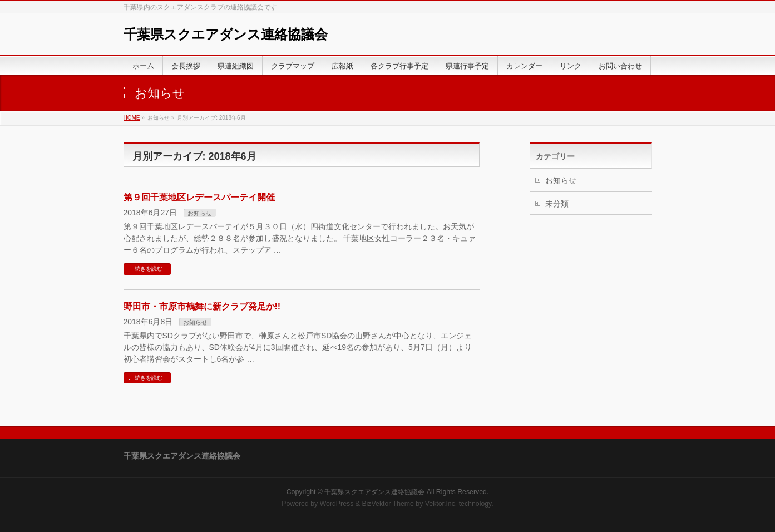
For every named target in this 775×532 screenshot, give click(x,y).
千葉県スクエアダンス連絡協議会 (226, 34)
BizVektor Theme (388, 504)
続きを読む (149, 269)
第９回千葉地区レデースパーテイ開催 (199, 197)
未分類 (557, 204)
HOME (132, 118)
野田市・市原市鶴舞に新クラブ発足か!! (202, 306)
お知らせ (200, 213)
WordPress (337, 504)
